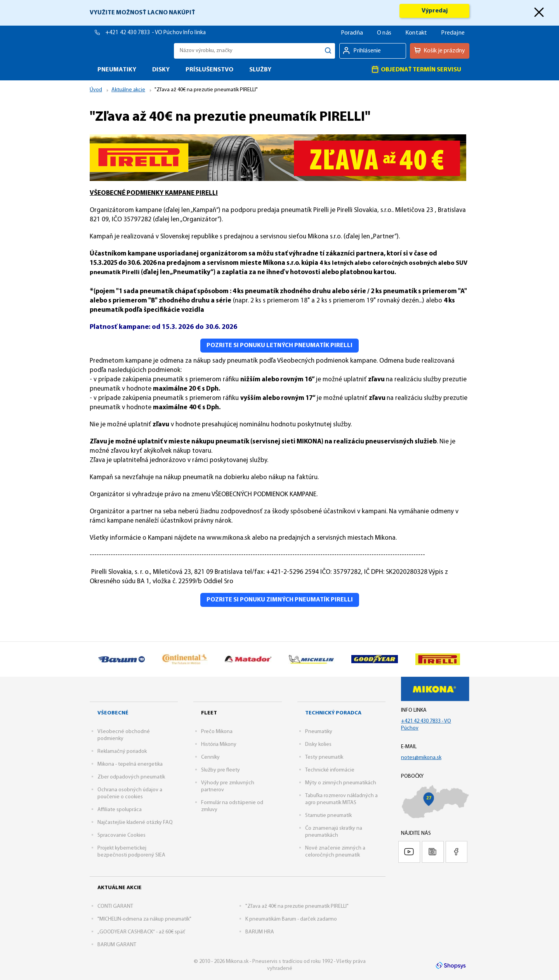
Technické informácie (330, 770)
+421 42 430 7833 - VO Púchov (144, 33)
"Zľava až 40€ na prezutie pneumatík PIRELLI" (297, 906)
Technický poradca (333, 713)
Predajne (453, 33)
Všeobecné (113, 713)
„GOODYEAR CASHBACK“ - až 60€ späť (141, 932)
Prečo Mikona (217, 732)
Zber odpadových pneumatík (131, 777)
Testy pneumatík (324, 757)
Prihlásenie (367, 51)
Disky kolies (318, 745)
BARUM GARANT (117, 945)
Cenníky (210, 757)
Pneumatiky (319, 732)
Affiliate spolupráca (120, 810)
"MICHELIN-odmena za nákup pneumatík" (144, 919)
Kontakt (416, 33)
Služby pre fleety (220, 770)
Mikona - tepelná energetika (130, 764)
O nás (384, 33)
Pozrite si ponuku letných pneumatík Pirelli (279, 346)
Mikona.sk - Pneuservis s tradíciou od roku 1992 (130, 51)
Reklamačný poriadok (122, 752)
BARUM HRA (260, 932)
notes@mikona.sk (421, 758)
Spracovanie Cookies (122, 835)
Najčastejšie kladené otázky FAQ (135, 823)
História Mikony (219, 745)
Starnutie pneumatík (328, 816)
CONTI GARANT (115, 906)
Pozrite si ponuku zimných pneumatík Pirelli (280, 600)
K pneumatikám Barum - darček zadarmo (291, 919)
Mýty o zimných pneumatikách (341, 783)
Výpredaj (435, 11)
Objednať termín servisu (416, 69)
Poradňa (352, 33)
